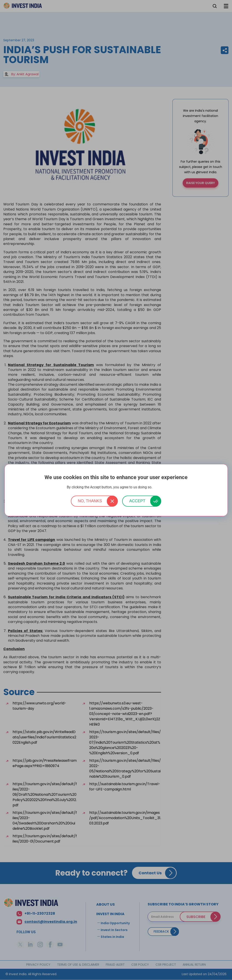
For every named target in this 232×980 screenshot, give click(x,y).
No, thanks (90, 501)
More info (159, 487)
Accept (137, 501)
